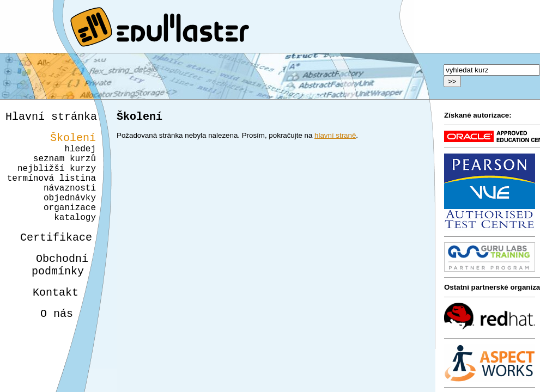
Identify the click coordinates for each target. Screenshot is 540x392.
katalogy (71, 238)
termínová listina (51, 191)
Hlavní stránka (51, 118)
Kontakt (47, 322)
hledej (80, 155)
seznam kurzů (65, 167)
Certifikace (50, 261)
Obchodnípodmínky (54, 291)
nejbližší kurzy (57, 179)
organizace (68, 226)
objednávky (70, 215)
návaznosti (70, 203)
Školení (73, 141)
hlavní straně (335, 137)
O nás (47, 345)
